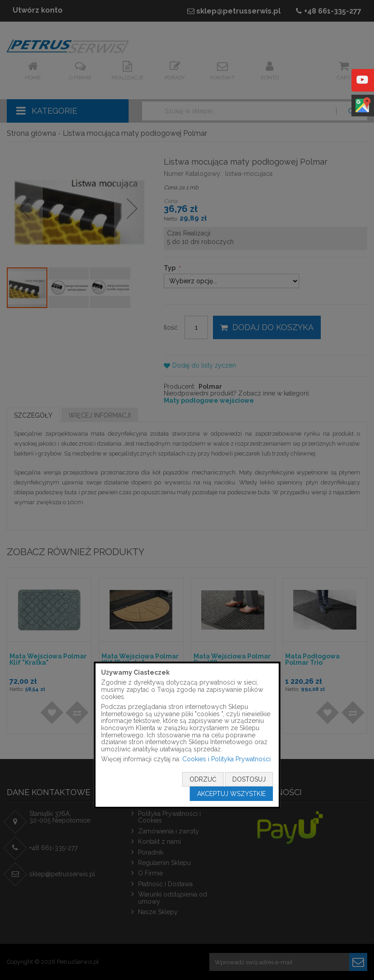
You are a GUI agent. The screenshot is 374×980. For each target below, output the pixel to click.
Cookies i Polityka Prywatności (226, 759)
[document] (187, 735)
